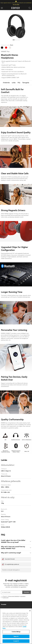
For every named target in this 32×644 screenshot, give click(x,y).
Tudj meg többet (16, 4)
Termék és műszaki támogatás (10, 570)
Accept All (16, 641)
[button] (14, 40)
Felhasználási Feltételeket (14, 596)
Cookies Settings (16, 632)
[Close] (30, 611)
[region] (16, 626)
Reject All (16, 636)
